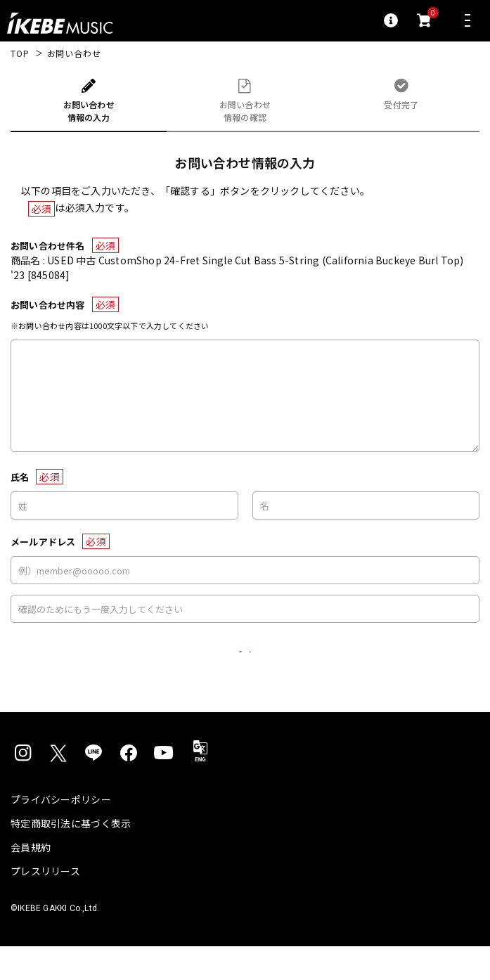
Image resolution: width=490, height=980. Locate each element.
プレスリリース (45, 905)
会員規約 (31, 881)
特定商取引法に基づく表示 (71, 857)
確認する (308, 668)
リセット (182, 669)
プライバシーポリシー (61, 833)
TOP (20, 53)
